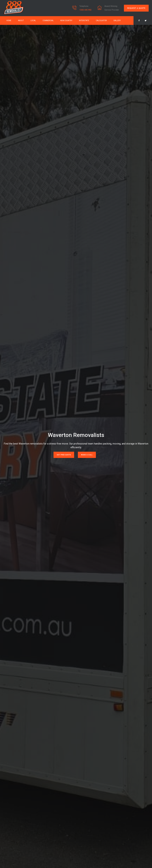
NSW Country (66, 21)
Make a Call (87, 455)
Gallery (117, 21)
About (21, 21)
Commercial (48, 21)
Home (9, 21)
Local (33, 21)
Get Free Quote (64, 455)
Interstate (84, 21)
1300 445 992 (85, 10)
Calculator (101, 21)
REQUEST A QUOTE (136, 8)
